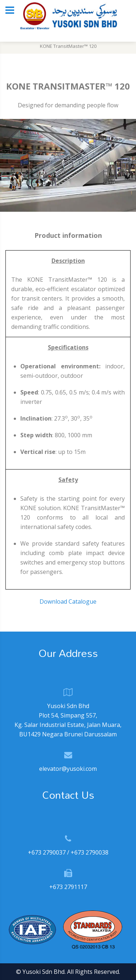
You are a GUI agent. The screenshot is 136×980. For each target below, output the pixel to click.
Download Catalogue (68, 601)
